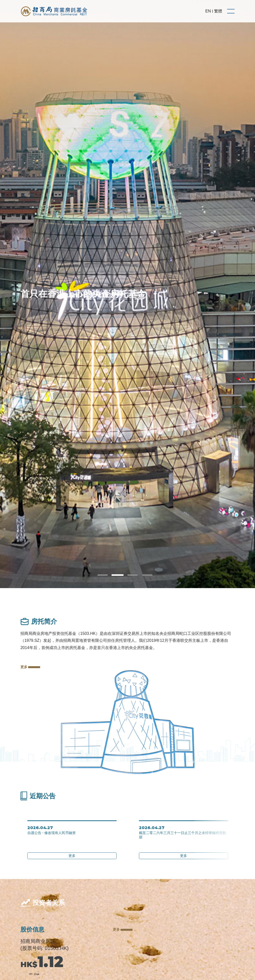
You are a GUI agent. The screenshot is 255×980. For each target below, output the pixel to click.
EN (208, 11)
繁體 (218, 11)
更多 (30, 667)
